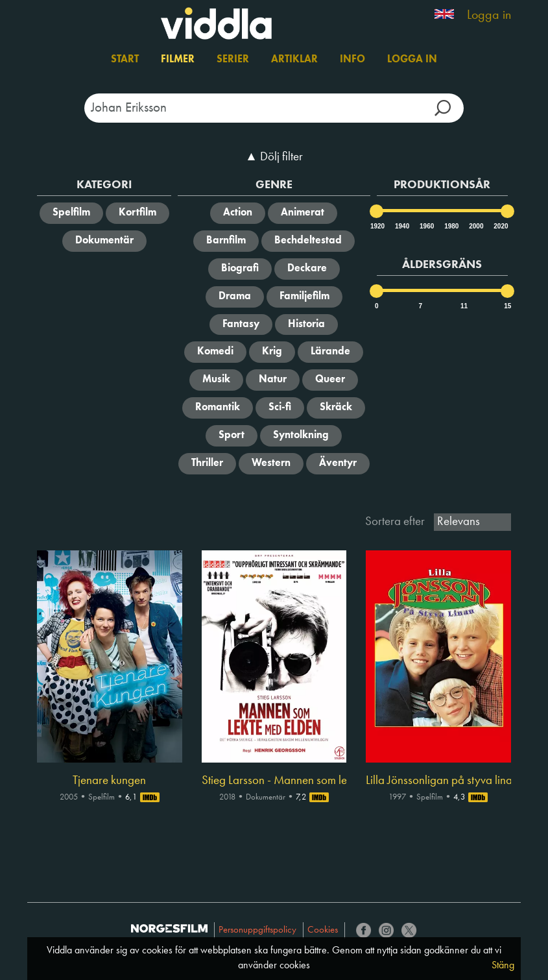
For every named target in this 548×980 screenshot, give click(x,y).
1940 (401, 226)
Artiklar (294, 60)
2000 (475, 226)
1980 (451, 226)
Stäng (503, 966)
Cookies (323, 930)
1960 (426, 226)
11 (464, 306)
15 (507, 306)
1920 (377, 226)
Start (125, 60)
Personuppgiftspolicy (257, 930)
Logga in (489, 16)
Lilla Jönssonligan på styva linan (438, 781)
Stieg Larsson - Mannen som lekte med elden (274, 781)
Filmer (178, 60)
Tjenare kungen (109, 781)
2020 (500, 226)
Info (352, 60)
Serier (233, 60)
